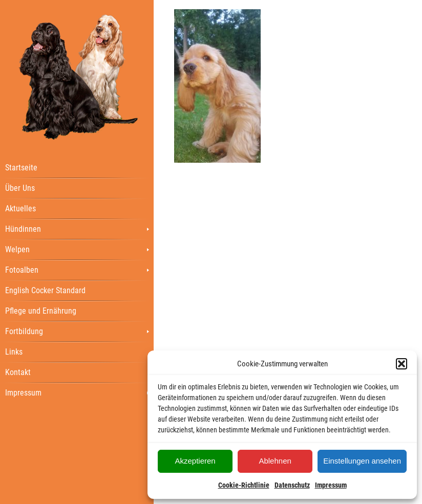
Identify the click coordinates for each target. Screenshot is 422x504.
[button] (402, 364)
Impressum (331, 485)
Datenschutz (292, 485)
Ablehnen (275, 461)
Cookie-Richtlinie (244, 485)
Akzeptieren (195, 461)
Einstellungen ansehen (362, 461)
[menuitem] (77, 167)
